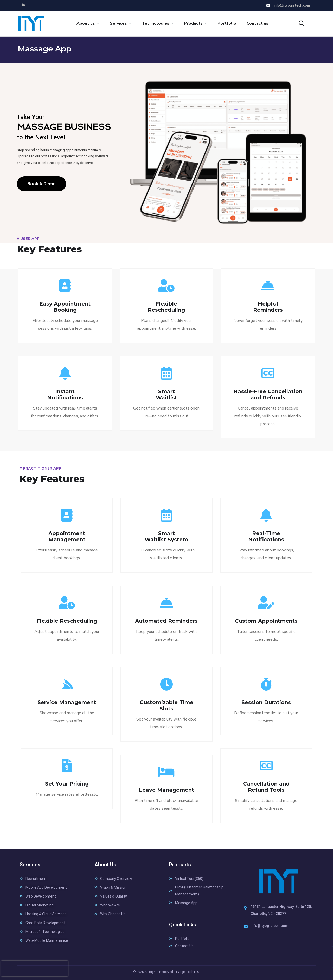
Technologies (156, 23)
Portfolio (227, 23)
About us (86, 23)
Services (118, 23)
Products (193, 23)
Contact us (258, 23)
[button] (41, 184)
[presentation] (35, 969)
